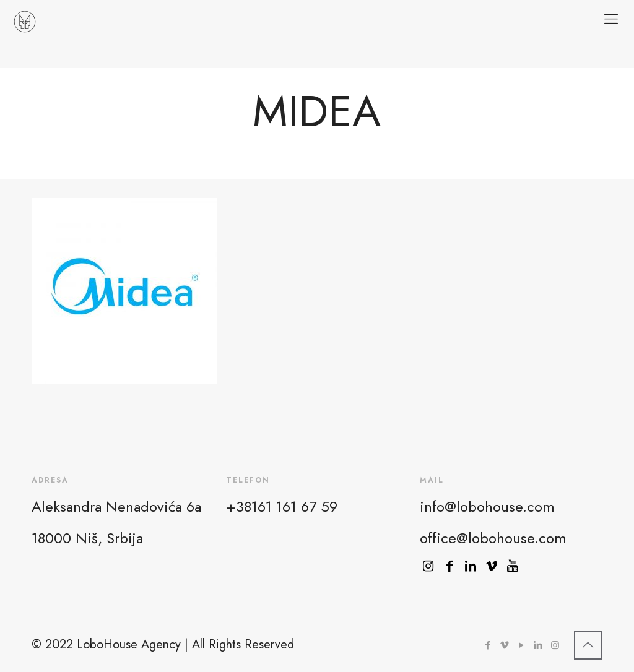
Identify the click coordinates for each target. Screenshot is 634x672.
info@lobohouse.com (487, 506)
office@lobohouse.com (493, 538)
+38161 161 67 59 (282, 506)
